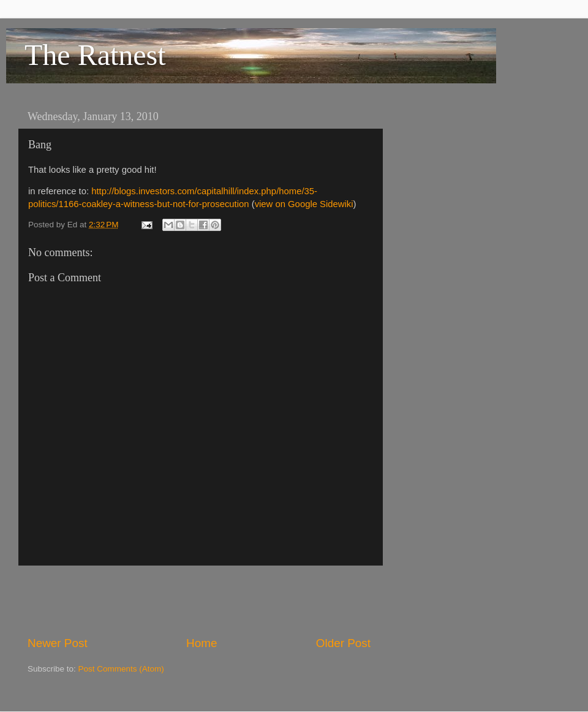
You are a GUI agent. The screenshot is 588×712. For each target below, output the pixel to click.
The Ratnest (95, 55)
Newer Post (58, 643)
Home (202, 643)
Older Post (343, 643)
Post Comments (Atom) (121, 669)
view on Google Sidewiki (304, 204)
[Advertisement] (199, 600)
